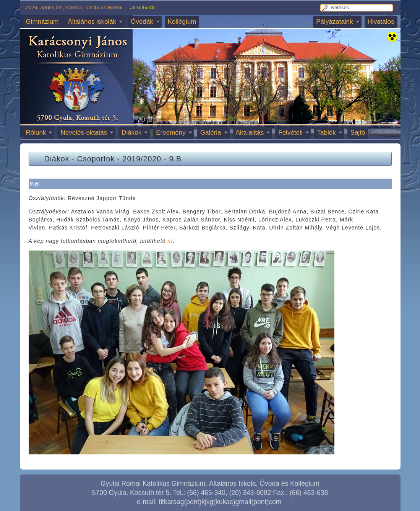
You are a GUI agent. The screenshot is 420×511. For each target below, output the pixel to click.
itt (170, 241)
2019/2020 (142, 159)
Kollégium (182, 22)
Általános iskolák (92, 22)
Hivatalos (381, 22)
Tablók (327, 133)
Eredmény (171, 133)
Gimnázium (42, 22)
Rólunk (36, 133)
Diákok (131, 133)
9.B (175, 159)
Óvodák (142, 22)
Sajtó (358, 133)
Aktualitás (250, 133)
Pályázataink (334, 22)
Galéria (211, 133)
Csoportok (96, 159)
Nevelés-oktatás (84, 133)
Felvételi (290, 133)
